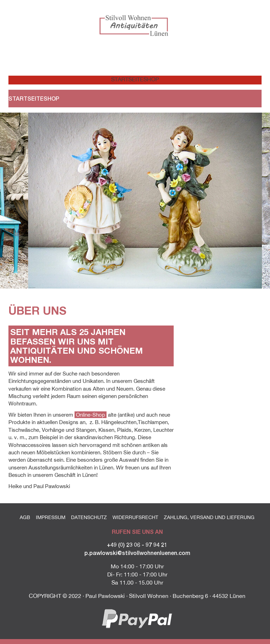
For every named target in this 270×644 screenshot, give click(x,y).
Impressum (51, 517)
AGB (25, 517)
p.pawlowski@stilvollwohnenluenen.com (137, 553)
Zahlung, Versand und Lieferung (209, 517)
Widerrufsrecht (135, 517)
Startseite (123, 79)
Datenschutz (89, 517)
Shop (151, 79)
